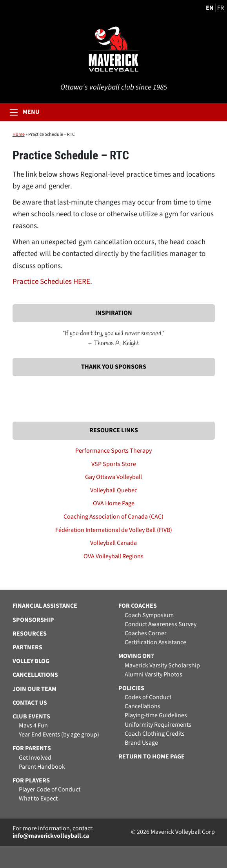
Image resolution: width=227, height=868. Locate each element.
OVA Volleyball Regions (113, 556)
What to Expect (38, 799)
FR (221, 8)
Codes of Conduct (148, 697)
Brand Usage (141, 743)
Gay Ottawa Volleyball (113, 477)
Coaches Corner (146, 633)
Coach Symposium (149, 615)
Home (19, 134)
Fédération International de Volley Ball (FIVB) (114, 530)
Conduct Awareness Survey (161, 624)
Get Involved (35, 758)
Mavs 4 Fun (33, 726)
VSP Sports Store (114, 464)
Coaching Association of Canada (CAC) (113, 517)
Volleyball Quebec (114, 490)
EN (210, 8)
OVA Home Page (114, 503)
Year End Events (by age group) (59, 735)
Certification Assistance (155, 642)
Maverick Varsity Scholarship (162, 666)
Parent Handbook (42, 767)
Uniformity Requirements (158, 725)
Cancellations (143, 706)
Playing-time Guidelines (156, 715)
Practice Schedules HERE (51, 282)
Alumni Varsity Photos (153, 675)
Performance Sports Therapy (113, 451)
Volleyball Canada (113, 543)
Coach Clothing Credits (155, 734)
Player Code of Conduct (50, 790)
